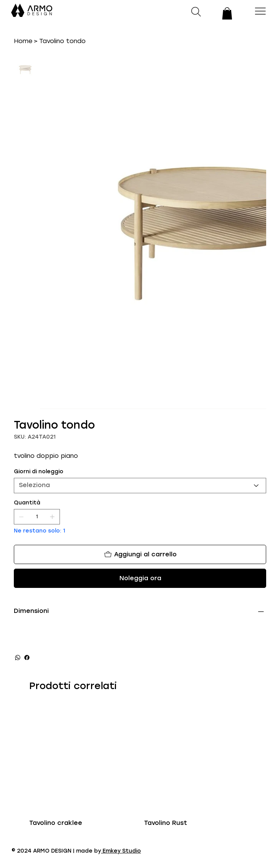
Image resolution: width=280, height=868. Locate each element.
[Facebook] (27, 658)
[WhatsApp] (18, 658)
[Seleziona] (140, 486)
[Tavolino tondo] (62, 41)
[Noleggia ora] (140, 578)
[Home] (23, 41)
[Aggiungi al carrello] (140, 554)
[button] (227, 13)
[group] (140, 766)
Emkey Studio (121, 851)
